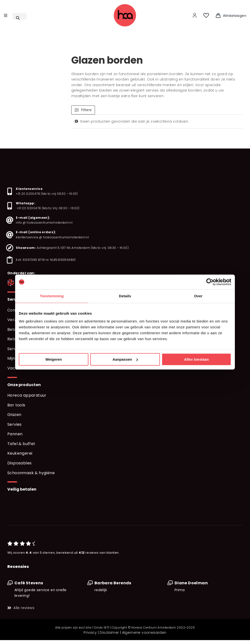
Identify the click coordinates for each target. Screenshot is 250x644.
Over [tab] (198, 296)
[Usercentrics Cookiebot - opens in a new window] (210, 282)
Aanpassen (125, 359)
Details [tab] (125, 296)
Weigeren (54, 359)
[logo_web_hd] (125, 5)
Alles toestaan (197, 359)
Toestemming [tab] (52, 296)
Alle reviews (24, 608)
